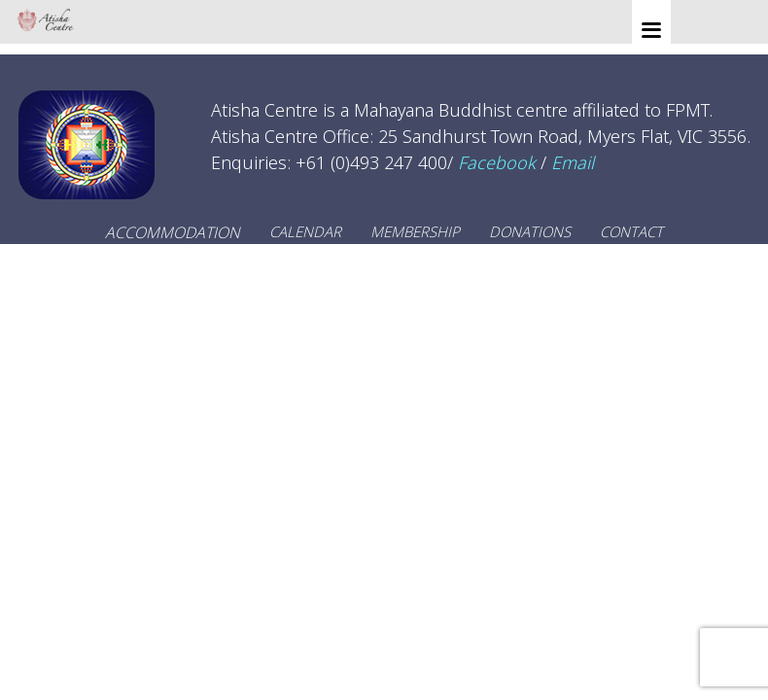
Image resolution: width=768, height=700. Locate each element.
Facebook (497, 162)
